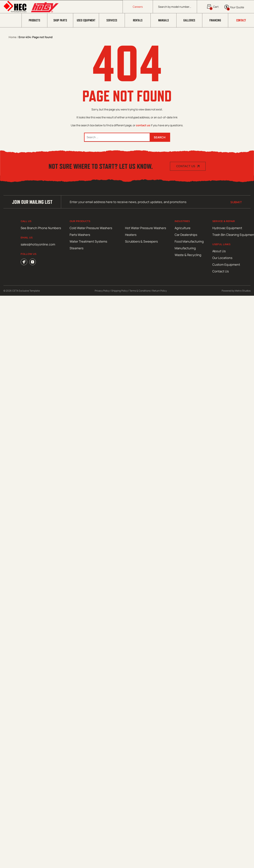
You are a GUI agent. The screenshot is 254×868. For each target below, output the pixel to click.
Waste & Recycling (188, 255)
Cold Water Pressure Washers (91, 228)
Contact (241, 20)
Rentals (138, 20)
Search (160, 137)
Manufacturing (185, 248)
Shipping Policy (119, 291)
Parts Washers (80, 235)
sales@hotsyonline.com (38, 244)
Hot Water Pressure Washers (146, 228)
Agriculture (183, 228)
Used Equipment (86, 20)
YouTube (33, 262)
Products (34, 20)
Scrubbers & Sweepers (141, 241)
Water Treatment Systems (88, 241)
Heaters (131, 235)
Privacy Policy (102, 291)
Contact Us (186, 166)
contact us (143, 125)
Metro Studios (243, 291)
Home (13, 37)
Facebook (24, 262)
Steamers (76, 248)
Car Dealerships (186, 235)
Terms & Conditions (140, 291)
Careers (138, 7)
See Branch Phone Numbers (41, 228)
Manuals (164, 20)
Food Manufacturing (189, 241)
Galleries (189, 20)
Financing (215, 20)
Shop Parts (60, 20)
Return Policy (159, 291)
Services (112, 20)
